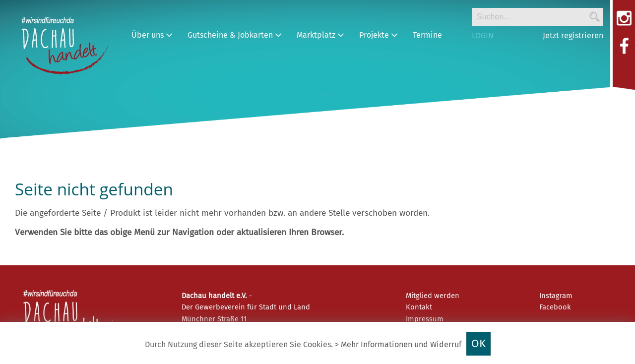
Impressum (425, 319)
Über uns (152, 35)
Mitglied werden (433, 296)
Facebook (555, 307)
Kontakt (419, 307)
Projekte (379, 35)
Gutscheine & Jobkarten (235, 35)
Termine (427, 35)
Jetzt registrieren (573, 35)
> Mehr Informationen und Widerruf (398, 344)
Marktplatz (320, 35)
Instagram (556, 296)
